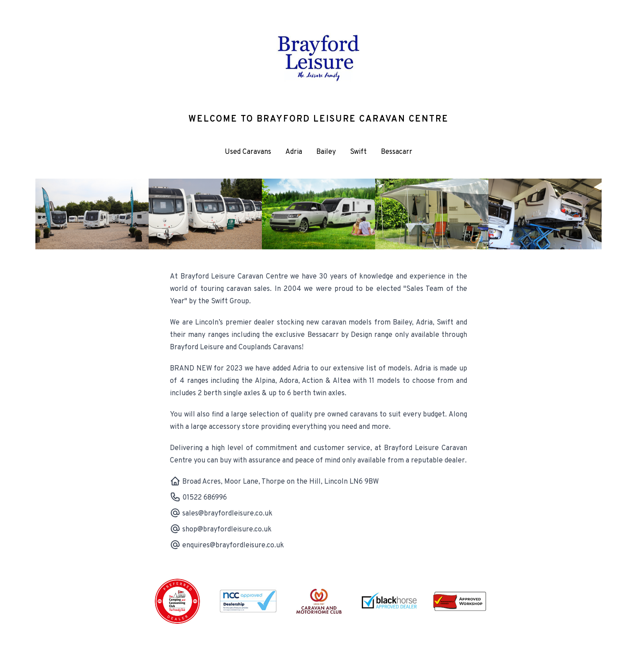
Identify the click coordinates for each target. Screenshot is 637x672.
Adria (294, 152)
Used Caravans (248, 152)
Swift (358, 152)
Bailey (326, 152)
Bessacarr (397, 152)
